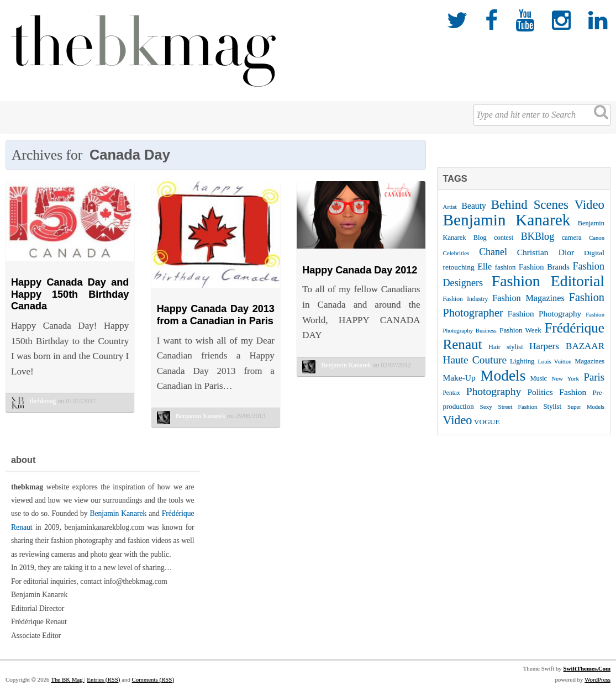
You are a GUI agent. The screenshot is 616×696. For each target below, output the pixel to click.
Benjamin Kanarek (118, 522)
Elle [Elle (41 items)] (485, 267)
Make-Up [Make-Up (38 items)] (459, 378)
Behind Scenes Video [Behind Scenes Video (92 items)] (548, 205)
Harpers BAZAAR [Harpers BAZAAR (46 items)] (567, 346)
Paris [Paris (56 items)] (594, 377)
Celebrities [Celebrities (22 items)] (456, 253)
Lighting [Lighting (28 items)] (522, 361)
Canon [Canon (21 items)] (597, 238)
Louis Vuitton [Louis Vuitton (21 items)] (554, 362)
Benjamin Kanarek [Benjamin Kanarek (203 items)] (507, 220)
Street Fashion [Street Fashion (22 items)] (518, 407)
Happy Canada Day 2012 (360, 270)
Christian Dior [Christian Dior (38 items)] (546, 252)
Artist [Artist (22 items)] (450, 207)
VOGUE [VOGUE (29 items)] (487, 422)
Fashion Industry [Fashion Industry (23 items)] (466, 299)
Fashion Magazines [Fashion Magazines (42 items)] (528, 298)
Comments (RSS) (153, 687)
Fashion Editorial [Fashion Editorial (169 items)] (548, 281)
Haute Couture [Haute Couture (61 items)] (475, 360)
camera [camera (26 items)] (572, 238)
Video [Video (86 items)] (458, 420)
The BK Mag (67, 687)
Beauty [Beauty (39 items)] (474, 206)
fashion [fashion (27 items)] (506, 267)
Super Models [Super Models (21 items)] (586, 407)
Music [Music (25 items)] (539, 378)
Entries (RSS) (103, 687)
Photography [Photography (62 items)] (494, 391)
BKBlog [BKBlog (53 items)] (538, 236)
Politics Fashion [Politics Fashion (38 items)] (557, 392)
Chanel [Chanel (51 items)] (493, 252)
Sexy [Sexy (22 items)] (486, 407)
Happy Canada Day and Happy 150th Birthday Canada (70, 294)
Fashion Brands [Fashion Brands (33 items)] (544, 267)
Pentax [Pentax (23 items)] (452, 393)
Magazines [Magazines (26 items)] (589, 361)
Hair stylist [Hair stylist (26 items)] (506, 347)
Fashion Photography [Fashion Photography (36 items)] (544, 314)
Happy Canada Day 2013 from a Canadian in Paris (216, 315)
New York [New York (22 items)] (565, 378)
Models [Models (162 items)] (503, 376)
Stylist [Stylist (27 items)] (552, 407)
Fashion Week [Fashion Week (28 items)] (520, 330)
